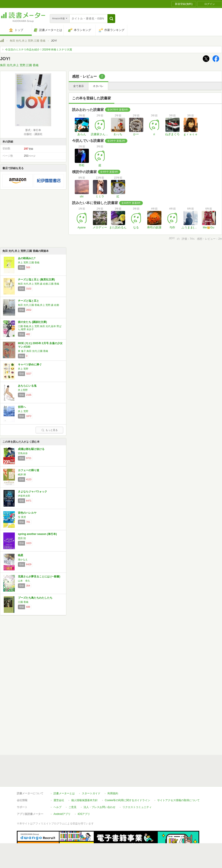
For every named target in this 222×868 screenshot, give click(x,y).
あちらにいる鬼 (27, 386)
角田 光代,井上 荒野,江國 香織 (28, 41)
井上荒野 (23, 390)
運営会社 (59, 800)
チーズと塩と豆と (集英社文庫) (36, 280)
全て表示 (78, 86)
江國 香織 (23, 602)
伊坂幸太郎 (24, 496)
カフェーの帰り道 (29, 470)
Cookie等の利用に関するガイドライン (127, 800)
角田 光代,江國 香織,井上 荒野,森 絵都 (38, 305)
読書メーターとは (64, 793)
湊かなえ (23, 559)
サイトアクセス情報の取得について (178, 800)
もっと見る (50, 430)
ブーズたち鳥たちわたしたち (35, 598)
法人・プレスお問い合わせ (100, 807)
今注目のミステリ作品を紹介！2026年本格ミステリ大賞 (39, 50)
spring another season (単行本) (37, 534)
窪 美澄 (22, 517)
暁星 (21, 555)
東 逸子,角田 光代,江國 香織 (33, 351)
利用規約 (113, 793)
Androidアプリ (62, 814)
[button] (111, 19)
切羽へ (22, 407)
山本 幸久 (24, 581)
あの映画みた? (27, 258)
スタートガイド (91, 793)
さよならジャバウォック (33, 492)
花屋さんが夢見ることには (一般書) (39, 577)
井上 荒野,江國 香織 (29, 262)
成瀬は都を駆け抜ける (31, 449)
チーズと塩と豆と (29, 301)
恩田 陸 (22, 538)
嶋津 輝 (22, 475)
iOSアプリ (84, 814)
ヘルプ (57, 807)
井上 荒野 (23, 369)
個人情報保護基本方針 (84, 800)
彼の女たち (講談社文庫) (32, 322)
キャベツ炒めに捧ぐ (30, 365)
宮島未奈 (23, 453)
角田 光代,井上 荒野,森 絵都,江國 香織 (38, 284)
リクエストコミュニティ (137, 807)
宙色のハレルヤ (27, 513)
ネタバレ (98, 86)
